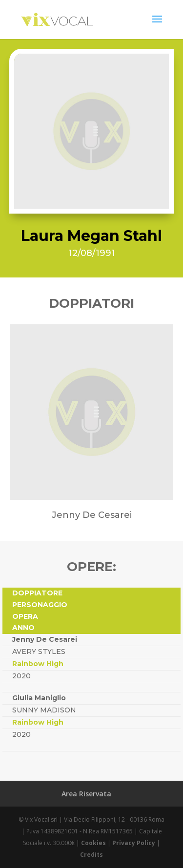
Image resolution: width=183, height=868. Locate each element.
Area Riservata (86, 794)
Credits (91, 855)
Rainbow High (38, 664)
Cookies (93, 843)
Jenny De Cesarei (45, 639)
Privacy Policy (134, 843)
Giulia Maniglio (39, 698)
